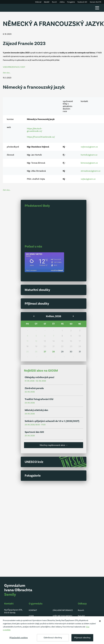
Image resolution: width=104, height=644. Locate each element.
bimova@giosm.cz (89, 163)
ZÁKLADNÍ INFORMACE (63, 610)
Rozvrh (81, 610)
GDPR (31, 616)
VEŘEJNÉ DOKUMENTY (63, 616)
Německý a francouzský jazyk (34, 87)
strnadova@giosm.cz (91, 171)
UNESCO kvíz (34, 462)
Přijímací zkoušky (37, 304)
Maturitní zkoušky (37, 290)
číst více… (7, 73)
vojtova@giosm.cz (89, 147)
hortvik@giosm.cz (89, 155)
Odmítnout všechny (53, 638)
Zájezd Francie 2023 (24, 43)
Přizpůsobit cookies (19, 638)
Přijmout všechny (82, 638)
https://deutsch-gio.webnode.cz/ (35, 130)
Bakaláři (81, 616)
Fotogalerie (33, 476)
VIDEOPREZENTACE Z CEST (14, 67)
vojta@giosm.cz (88, 179)
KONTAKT (33, 610)
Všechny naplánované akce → (54, 445)
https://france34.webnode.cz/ (41, 137)
